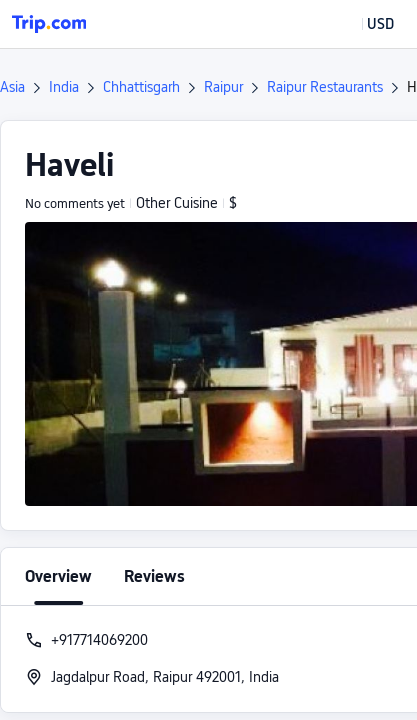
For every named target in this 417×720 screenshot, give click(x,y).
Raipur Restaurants (325, 87)
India (64, 87)
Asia (12, 87)
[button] (366, 24)
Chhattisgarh (141, 87)
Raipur (223, 87)
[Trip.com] (49, 24)
